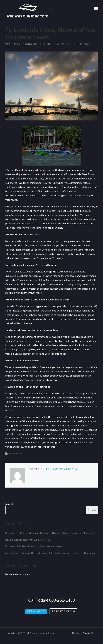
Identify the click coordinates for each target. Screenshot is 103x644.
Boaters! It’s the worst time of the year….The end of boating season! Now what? (50, 533)
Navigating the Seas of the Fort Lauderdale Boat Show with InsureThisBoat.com (50, 553)
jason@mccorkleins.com (40, 44)
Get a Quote (36, 611)
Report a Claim (63, 611)
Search (9, 504)
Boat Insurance (16, 454)
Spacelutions (90, 633)
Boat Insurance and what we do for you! (28, 540)
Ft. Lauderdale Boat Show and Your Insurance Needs (35, 546)
